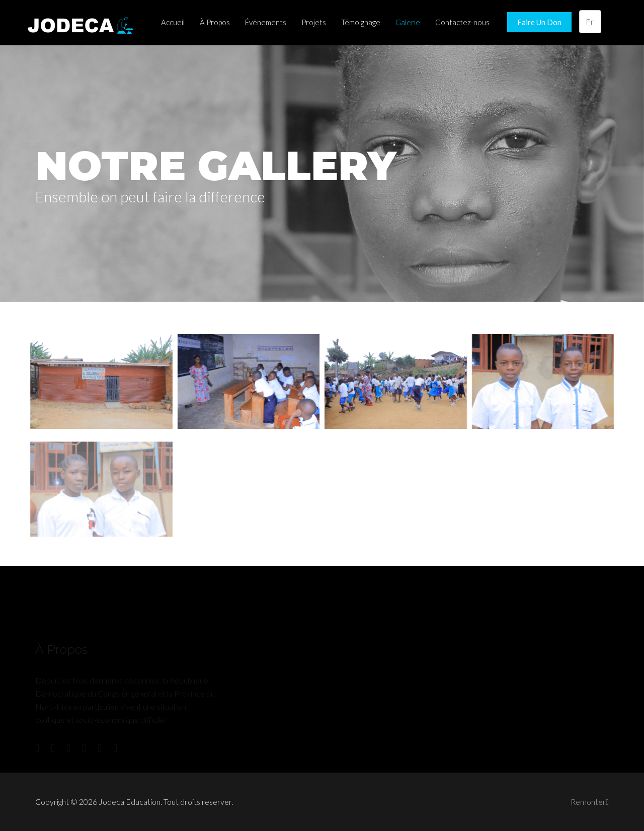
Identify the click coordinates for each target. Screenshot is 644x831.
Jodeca (83, 23)
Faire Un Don (539, 22)
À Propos (215, 22)
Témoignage (361, 22)
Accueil (173, 22)
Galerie (408, 22)
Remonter (590, 802)
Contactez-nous (462, 22)
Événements (266, 22)
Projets (314, 22)
